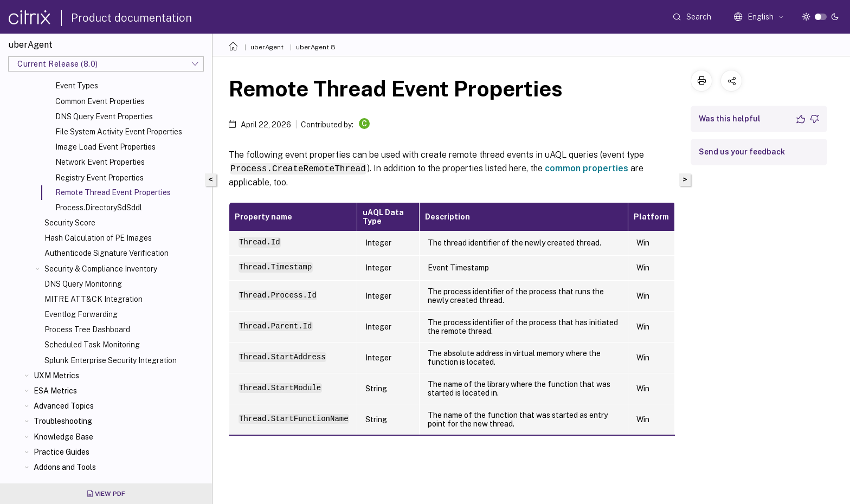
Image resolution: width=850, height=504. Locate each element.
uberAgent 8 (316, 47)
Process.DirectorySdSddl (99, 208)
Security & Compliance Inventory (101, 269)
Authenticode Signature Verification (107, 253)
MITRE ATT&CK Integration (94, 299)
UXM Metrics (56, 376)
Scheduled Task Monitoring (92, 345)
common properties (587, 168)
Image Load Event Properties (105, 147)
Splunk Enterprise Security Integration (111, 360)
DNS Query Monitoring (83, 284)
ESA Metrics (55, 391)
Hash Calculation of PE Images (98, 238)
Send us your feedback (742, 152)
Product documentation (131, 18)
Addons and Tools (65, 467)
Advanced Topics (64, 406)
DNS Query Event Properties (104, 117)
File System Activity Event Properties (119, 132)
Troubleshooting (63, 421)
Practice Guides (62, 452)
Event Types (77, 86)
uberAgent (267, 47)
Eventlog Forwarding (81, 314)
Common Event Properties (100, 101)
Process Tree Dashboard (87, 329)
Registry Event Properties (99, 178)
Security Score (70, 223)
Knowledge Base (63, 437)
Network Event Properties (100, 162)
